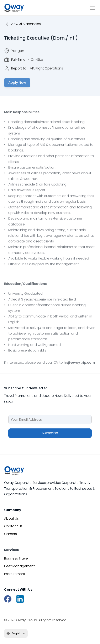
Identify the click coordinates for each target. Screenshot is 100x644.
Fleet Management (19, 566)
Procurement (15, 574)
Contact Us (13, 526)
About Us (11, 518)
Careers (10, 534)
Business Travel (16, 558)
